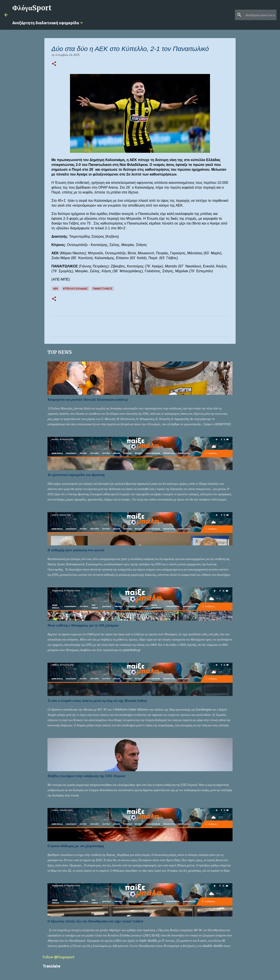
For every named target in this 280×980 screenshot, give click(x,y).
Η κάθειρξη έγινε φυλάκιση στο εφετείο (76, 550)
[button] (54, 64)
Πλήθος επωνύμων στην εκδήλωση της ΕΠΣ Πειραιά (86, 776)
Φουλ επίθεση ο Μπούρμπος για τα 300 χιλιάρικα (83, 625)
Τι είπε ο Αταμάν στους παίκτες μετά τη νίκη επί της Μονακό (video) (97, 701)
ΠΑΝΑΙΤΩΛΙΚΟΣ (103, 289)
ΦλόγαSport (32, 8)
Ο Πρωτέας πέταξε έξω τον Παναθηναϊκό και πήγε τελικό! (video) (95, 921)
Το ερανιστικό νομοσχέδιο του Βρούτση (76, 475)
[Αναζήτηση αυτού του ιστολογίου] (254, 15)
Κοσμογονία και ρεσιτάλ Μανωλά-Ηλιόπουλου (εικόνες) (88, 400)
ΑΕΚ (56, 289)
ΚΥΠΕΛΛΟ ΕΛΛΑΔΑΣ (75, 289)
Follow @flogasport (59, 957)
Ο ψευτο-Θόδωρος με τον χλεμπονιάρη (76, 846)
